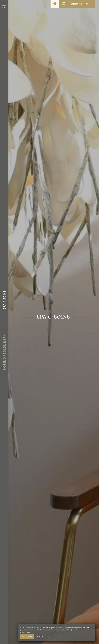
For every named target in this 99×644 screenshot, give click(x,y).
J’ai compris (27, 637)
